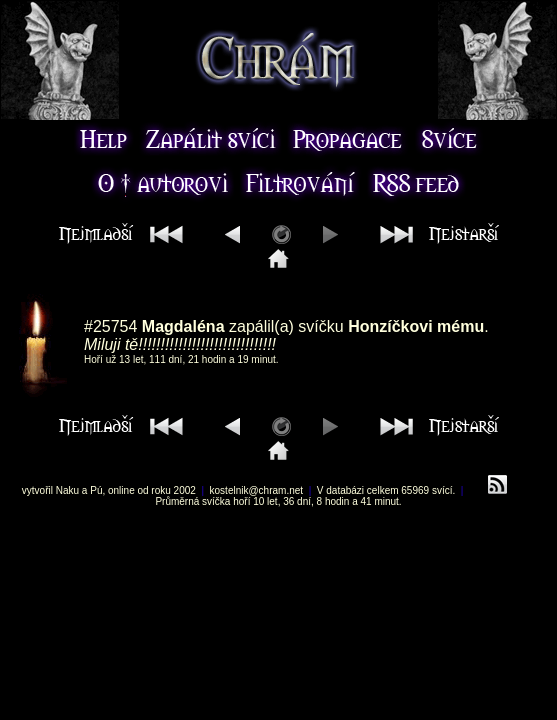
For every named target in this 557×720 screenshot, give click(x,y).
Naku (67, 490)
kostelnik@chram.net (257, 490)
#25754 (110, 326)
